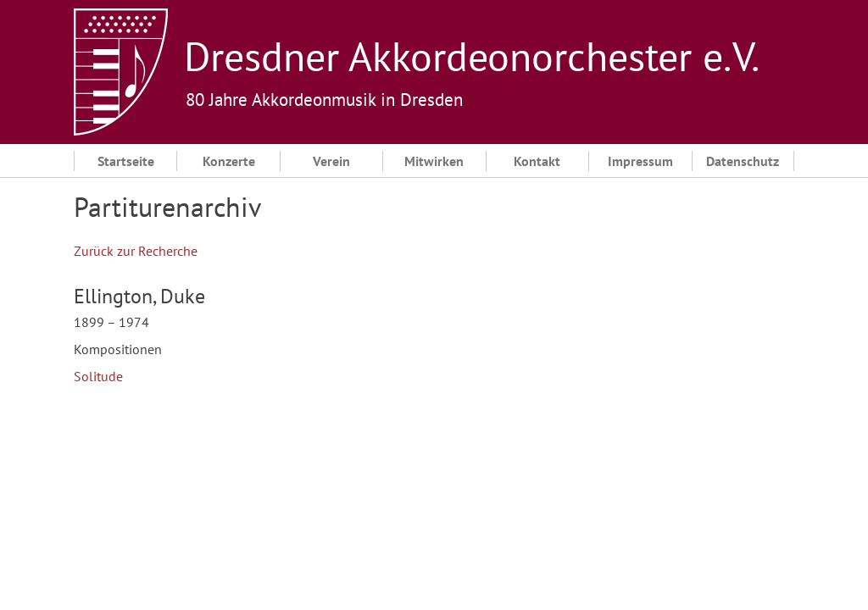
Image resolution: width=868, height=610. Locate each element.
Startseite (126, 161)
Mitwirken (434, 161)
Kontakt (537, 161)
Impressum (640, 161)
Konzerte (229, 161)
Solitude (98, 376)
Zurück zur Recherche (136, 251)
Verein (331, 161)
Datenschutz (743, 161)
